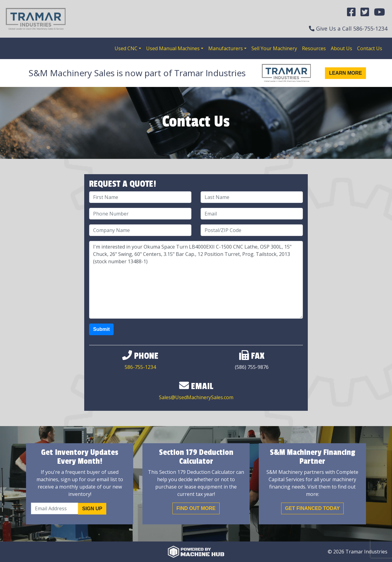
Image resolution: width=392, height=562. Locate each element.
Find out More (196, 508)
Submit (101, 329)
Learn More (345, 73)
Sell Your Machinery (274, 48)
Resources (314, 48)
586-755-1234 (370, 28)
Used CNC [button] (126, 48)
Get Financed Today (313, 508)
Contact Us (370, 48)
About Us (341, 48)
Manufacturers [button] (226, 48)
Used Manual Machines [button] (173, 48)
